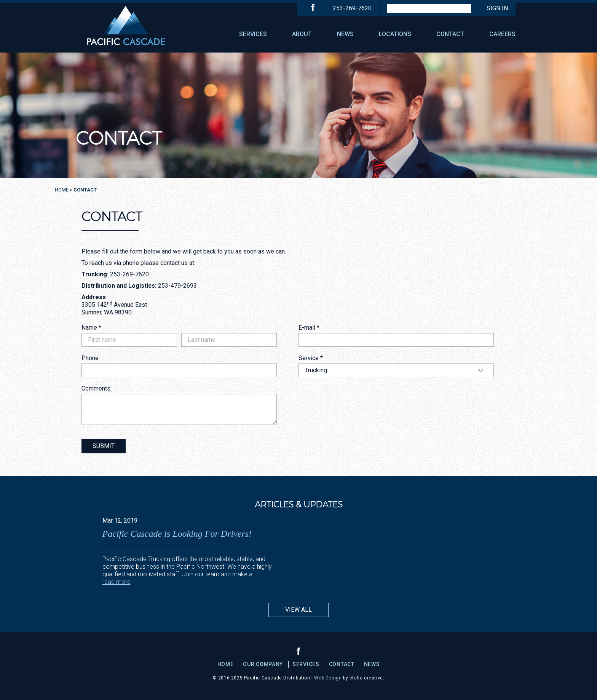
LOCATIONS (395, 34)
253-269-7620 (352, 8)
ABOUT (302, 34)
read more (117, 582)
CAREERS (502, 34)
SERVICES (253, 34)
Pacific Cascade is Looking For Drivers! (177, 534)
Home (62, 190)
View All (298, 610)
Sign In (497, 8)
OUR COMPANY (263, 664)
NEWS (345, 34)
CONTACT (450, 34)
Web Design (328, 678)
